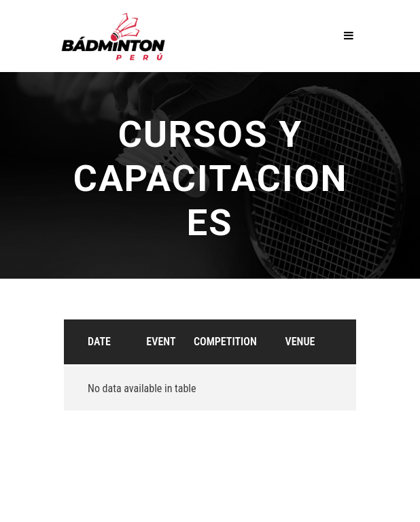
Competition (225, 342)
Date (99, 342)
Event (161, 342)
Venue (300, 342)
